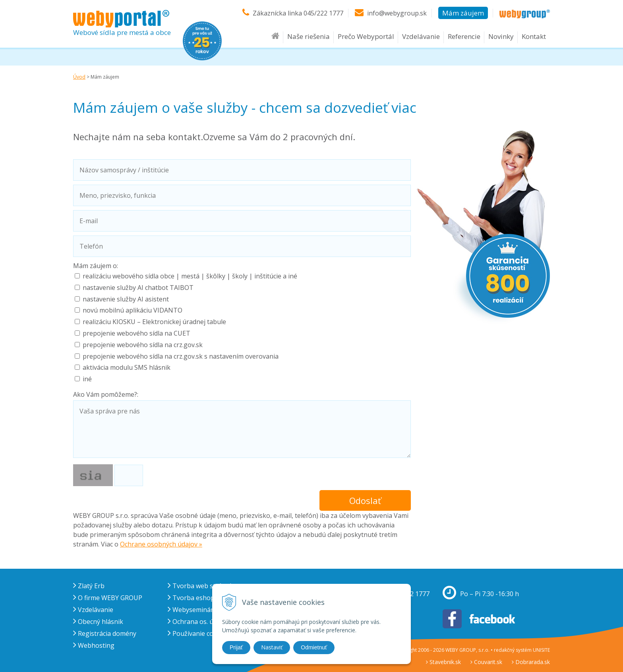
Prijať (236, 647)
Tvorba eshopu (193, 598)
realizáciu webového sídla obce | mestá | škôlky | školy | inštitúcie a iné (190, 276)
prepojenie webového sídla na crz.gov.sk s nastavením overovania (181, 356)
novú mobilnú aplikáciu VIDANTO (133, 310)
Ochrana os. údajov (198, 622)
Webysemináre (192, 610)
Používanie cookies (198, 633)
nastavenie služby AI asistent (126, 299)
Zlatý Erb (89, 586)
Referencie (464, 36)
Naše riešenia (309, 36)
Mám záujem (463, 13)
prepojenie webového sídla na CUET (136, 333)
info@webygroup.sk (397, 13)
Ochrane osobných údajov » (161, 544)
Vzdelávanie (421, 36)
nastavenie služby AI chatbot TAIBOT (138, 288)
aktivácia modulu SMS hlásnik (127, 367)
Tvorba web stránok (200, 586)
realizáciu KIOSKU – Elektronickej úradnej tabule (154, 322)
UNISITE (541, 650)
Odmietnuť (314, 647)
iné (87, 379)
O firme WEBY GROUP (108, 598)
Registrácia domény (105, 633)
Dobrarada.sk (531, 662)
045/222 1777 (323, 13)
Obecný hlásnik (98, 622)
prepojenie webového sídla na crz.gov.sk (143, 345)
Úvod (79, 77)
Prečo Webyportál (366, 36)
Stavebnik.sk (443, 662)
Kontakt (534, 36)
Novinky (501, 36)
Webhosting (94, 645)
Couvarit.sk (486, 662)
